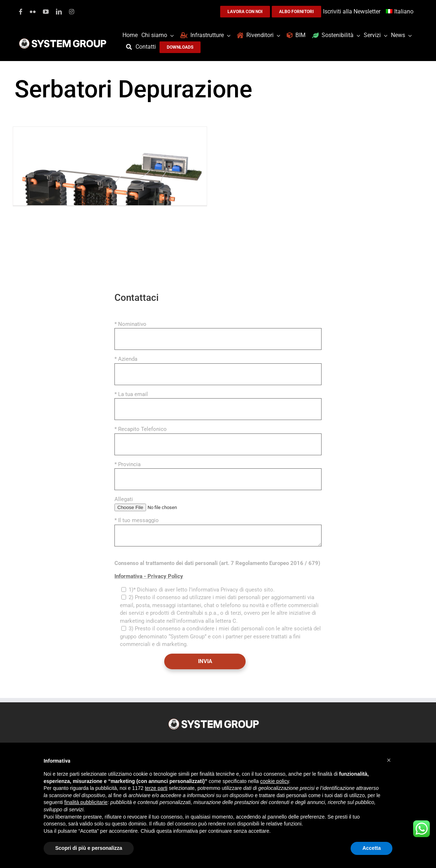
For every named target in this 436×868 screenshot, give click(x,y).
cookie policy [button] (274, 781)
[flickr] (33, 12)
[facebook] (21, 12)
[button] (389, 760)
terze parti (156, 788)
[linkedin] (59, 12)
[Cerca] (131, 47)
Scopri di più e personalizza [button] (89, 848)
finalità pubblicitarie (86, 802)
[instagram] (72, 12)
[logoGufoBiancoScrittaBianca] (63, 40)
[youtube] (46, 12)
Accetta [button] (372, 848)
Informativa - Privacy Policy (149, 576)
